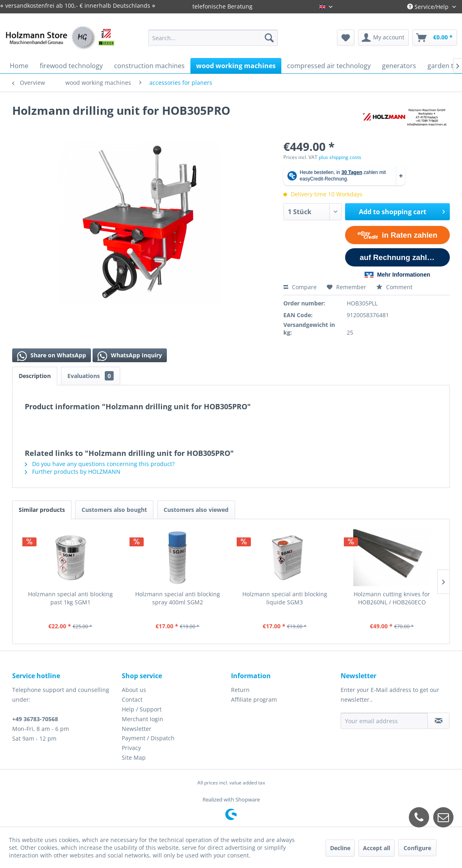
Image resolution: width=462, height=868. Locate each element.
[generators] (399, 66)
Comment (394, 287)
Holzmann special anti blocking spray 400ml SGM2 (178, 598)
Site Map (134, 757)
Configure (417, 848)
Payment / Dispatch (148, 738)
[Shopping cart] (435, 38)
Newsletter (137, 729)
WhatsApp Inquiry (130, 356)
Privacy (131, 748)
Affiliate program (254, 699)
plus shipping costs (340, 157)
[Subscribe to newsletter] (438, 721)
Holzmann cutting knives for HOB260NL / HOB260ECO (392, 598)
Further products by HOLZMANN (73, 472)
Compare (300, 287)
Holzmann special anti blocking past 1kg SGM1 (70, 598)
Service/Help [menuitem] (429, 7)
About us (134, 690)
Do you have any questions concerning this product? (100, 464)
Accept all (377, 848)
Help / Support (142, 709)
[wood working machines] (236, 66)
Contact (132, 699)
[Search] (269, 38)
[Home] (19, 66)
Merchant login (142, 719)
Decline (340, 848)
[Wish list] (346, 38)
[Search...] (213, 38)
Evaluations (91, 376)
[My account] (383, 38)
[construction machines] (149, 66)
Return (240, 690)
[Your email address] (384, 721)
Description (35, 376)
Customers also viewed (196, 510)
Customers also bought (114, 510)
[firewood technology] (71, 66)
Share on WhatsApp (52, 356)
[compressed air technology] (329, 66)
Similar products (42, 510)
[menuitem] (213, 38)
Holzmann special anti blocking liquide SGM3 (285, 598)
